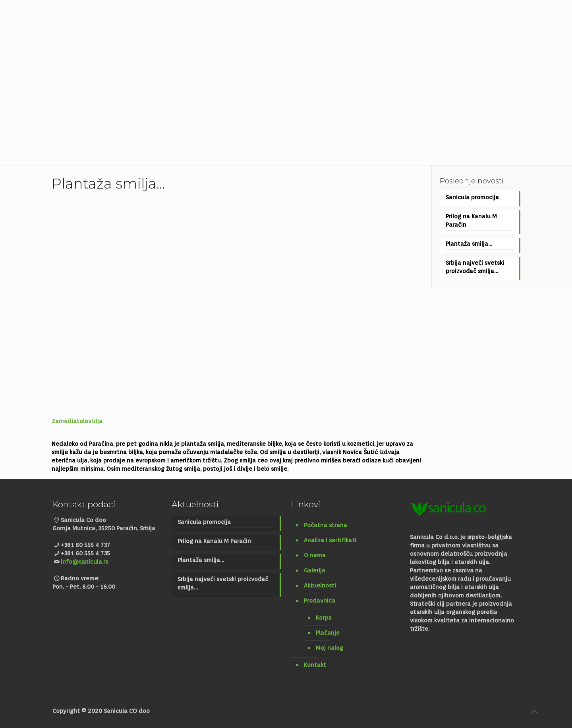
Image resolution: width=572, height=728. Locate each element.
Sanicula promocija (472, 197)
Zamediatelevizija (77, 421)
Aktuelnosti (320, 585)
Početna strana (326, 525)
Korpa (324, 618)
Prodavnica (320, 601)
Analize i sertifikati (330, 540)
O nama (315, 555)
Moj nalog (329, 648)
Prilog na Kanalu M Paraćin (471, 221)
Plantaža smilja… (469, 244)
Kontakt (315, 665)
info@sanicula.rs (84, 562)
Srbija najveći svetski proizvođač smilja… (475, 267)
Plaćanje (328, 633)
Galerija (315, 570)
